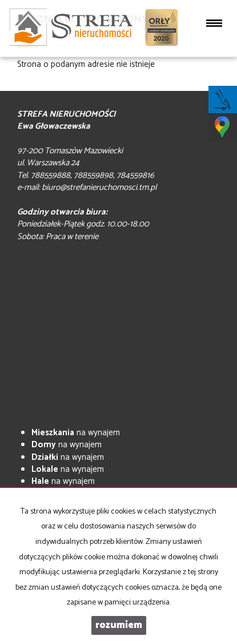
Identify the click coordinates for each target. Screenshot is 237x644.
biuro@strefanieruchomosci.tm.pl (99, 187)
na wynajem (76, 433)
